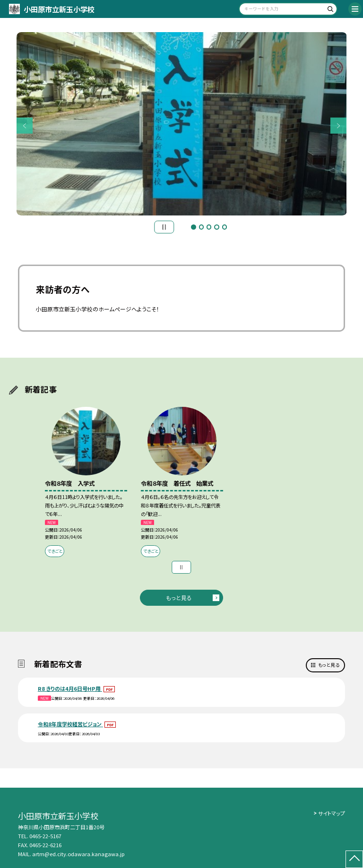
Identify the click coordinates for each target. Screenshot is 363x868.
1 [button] (193, 227)
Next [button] (339, 126)
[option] (182, 124)
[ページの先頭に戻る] (354, 859)
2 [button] (201, 227)
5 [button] (225, 227)
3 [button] (209, 227)
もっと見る (179, 597)
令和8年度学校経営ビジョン (70, 724)
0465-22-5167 (45, 836)
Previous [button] (25, 126)
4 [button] (216, 227)
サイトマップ (332, 813)
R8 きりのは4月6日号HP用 (70, 688)
